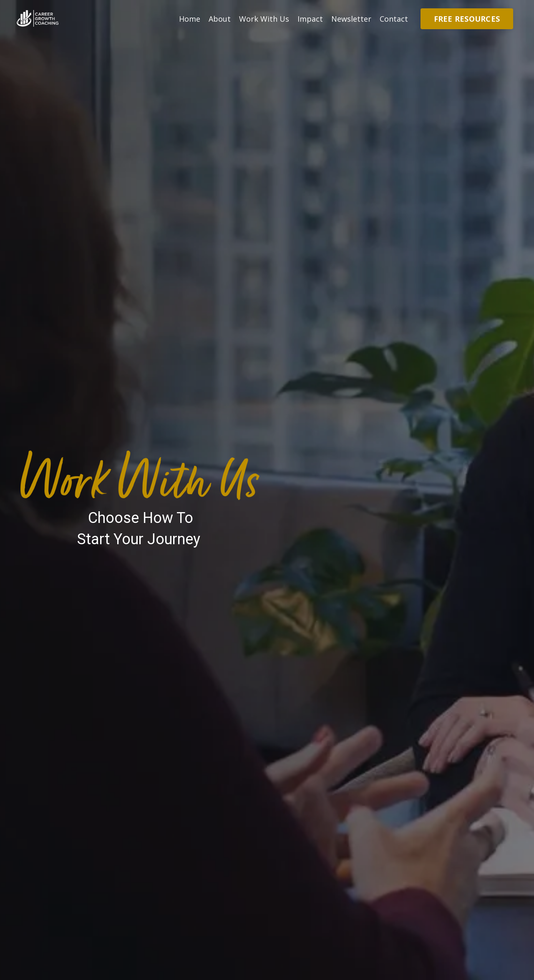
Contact (394, 19)
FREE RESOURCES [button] (467, 19)
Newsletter (351, 19)
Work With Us (264, 19)
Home (190, 19)
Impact (310, 19)
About (220, 19)
